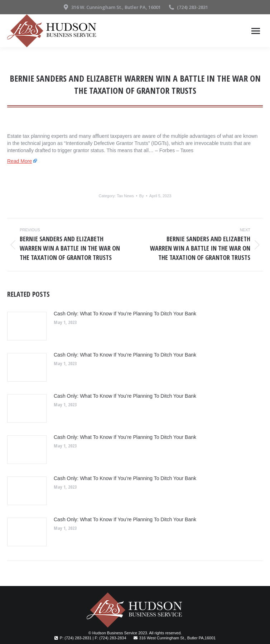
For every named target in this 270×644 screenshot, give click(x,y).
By (142, 196)
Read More (20, 161)
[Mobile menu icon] (256, 31)
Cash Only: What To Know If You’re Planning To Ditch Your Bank (125, 314)
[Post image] (27, 326)
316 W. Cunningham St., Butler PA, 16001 (112, 7)
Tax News (125, 196)
